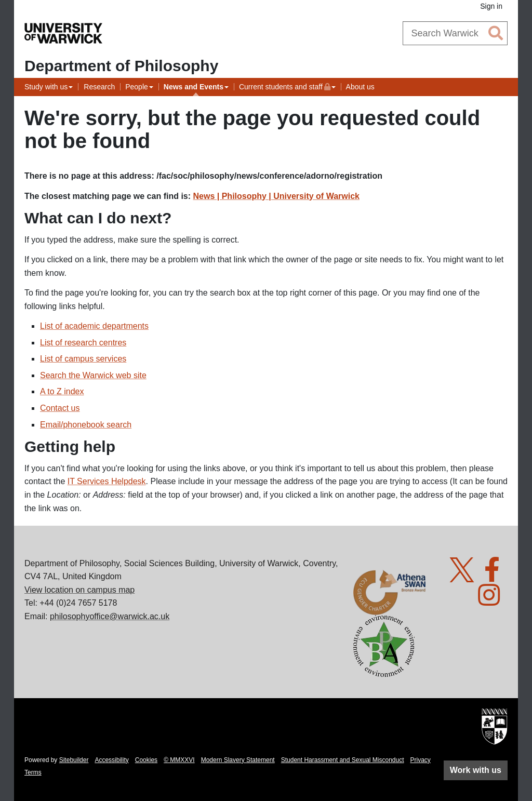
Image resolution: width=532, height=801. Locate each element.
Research (99, 87)
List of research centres (83, 343)
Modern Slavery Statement (238, 760)
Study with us (46, 87)
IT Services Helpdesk (107, 481)
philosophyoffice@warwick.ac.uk (110, 616)
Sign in (491, 6)
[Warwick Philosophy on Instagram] (493, 601)
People (137, 87)
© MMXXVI (179, 760)
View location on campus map (79, 590)
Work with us (476, 770)
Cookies (146, 760)
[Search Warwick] (455, 33)
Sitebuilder (74, 760)
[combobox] (455, 33)
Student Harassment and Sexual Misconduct (343, 760)
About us (360, 87)
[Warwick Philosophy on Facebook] (496, 576)
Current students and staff (285, 86)
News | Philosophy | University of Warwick (276, 196)
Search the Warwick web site (93, 375)
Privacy (421, 760)
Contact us (60, 408)
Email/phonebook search (86, 425)
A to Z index (62, 391)
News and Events (194, 87)
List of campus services (83, 359)
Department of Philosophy (121, 66)
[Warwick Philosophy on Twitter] (466, 576)
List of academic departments (94, 326)
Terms (33, 772)
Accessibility (111, 760)
